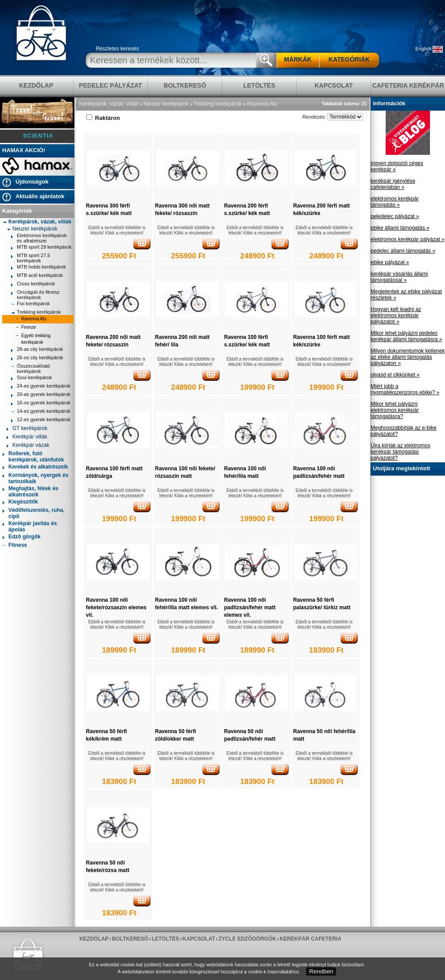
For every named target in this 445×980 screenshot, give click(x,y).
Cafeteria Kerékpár (408, 85)
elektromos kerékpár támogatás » (395, 202)
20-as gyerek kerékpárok (41, 395)
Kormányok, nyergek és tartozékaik (35, 478)
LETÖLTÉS (259, 85)
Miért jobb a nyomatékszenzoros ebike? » (405, 389)
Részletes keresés (117, 49)
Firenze (26, 328)
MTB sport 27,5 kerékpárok (31, 258)
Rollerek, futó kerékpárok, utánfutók (33, 457)
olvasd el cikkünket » (395, 375)
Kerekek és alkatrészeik (35, 467)
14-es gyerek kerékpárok (41, 412)
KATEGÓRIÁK (349, 59)
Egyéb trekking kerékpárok (33, 339)
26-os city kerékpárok (37, 359)
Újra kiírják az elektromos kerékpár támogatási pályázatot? (400, 452)
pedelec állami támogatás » (403, 251)
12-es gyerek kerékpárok (41, 421)
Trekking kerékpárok (36, 312)
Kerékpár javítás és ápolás (30, 527)
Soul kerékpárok (32, 379)
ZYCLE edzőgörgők (247, 939)
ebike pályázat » (390, 262)
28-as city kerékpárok (37, 350)
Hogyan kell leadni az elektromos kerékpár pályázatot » (396, 315)
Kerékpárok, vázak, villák (37, 222)
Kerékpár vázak (28, 446)
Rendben (321, 971)
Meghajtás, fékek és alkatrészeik (31, 492)
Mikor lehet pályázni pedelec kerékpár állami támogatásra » (406, 336)
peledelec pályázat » (395, 216)
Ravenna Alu (31, 320)
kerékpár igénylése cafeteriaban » (393, 184)
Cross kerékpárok (33, 285)
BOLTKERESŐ (185, 85)
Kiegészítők (20, 502)
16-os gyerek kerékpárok (41, 404)
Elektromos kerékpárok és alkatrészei (39, 238)
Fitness (15, 546)
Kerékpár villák (27, 437)
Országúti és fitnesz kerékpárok (35, 295)
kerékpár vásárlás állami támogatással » (399, 277)
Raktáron (103, 118)
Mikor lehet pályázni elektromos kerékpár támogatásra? (395, 410)
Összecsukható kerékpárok (31, 369)
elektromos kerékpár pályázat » (408, 239)
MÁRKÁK (298, 59)
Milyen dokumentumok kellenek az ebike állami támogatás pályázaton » (408, 357)
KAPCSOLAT (333, 85)
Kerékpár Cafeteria (310, 939)
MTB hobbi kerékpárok (39, 268)
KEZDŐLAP (36, 85)
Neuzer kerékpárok (32, 229)
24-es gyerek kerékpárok (41, 387)
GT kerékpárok (27, 429)
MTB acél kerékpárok (37, 276)
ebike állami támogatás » (400, 228)
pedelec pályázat (110, 85)
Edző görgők (22, 537)
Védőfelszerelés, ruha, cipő (34, 513)
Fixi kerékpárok (31, 305)
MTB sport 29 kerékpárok (41, 248)
